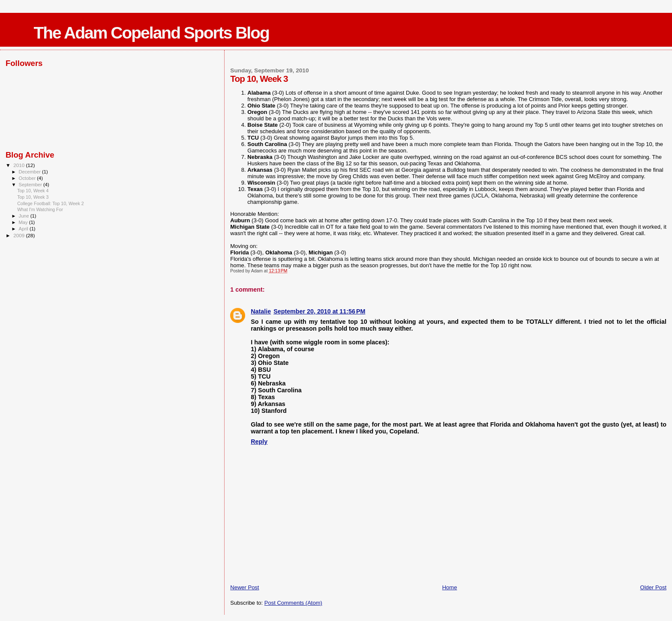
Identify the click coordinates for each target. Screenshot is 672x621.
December (30, 172)
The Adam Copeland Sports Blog (151, 33)
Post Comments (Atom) (293, 603)
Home (450, 587)
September (31, 185)
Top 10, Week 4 (33, 191)
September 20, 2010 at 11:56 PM (319, 311)
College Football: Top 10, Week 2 (50, 203)
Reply (259, 442)
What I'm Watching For (40, 209)
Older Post (653, 587)
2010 (19, 165)
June (25, 216)
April (24, 229)
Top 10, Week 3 (33, 197)
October (28, 178)
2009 (19, 235)
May (24, 222)
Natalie (261, 311)
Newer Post (244, 587)
